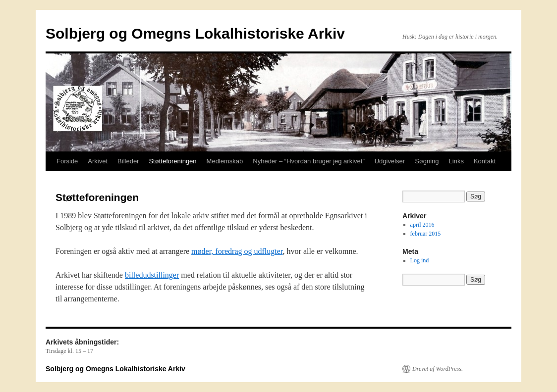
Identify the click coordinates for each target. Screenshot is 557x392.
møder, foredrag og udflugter (237, 251)
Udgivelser (390, 161)
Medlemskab (225, 161)
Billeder (128, 161)
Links (456, 161)
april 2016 (422, 225)
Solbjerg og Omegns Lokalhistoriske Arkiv (195, 33)
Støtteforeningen (172, 161)
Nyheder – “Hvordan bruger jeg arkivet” (308, 161)
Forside (67, 161)
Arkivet (98, 161)
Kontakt (485, 161)
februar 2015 (426, 234)
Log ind (420, 260)
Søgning (427, 161)
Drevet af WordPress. (438, 369)
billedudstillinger (152, 275)
